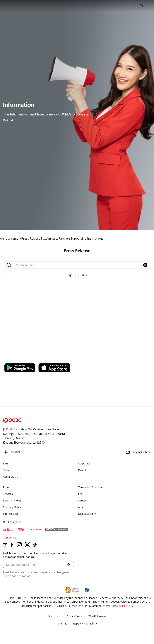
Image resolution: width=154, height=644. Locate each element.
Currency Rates (12, 507)
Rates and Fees (12, 500)
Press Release (31, 238)
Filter (85, 275)
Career (82, 500)
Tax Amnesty (49, 238)
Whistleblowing (97, 616)
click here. (126, 606)
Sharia (7, 470)
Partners (64, 238)
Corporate (84, 463)
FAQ (81, 494)
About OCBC (11, 477)
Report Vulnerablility (85, 623)
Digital (82, 470)
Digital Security (87, 514)
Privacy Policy (74, 616)
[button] (145, 265)
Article (82, 507)
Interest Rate (11, 514)
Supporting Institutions (87, 238)
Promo (7, 487)
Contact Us (10, 537)
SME (6, 463)
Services (8, 494)
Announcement (11, 238)
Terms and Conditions (91, 487)
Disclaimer (54, 616)
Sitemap (62, 623)
